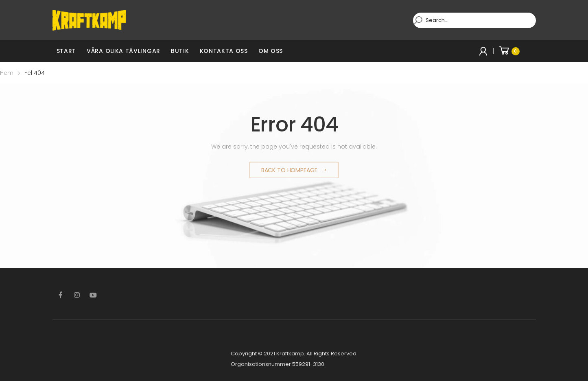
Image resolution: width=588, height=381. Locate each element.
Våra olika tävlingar (124, 51)
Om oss (271, 51)
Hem (7, 73)
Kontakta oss (224, 51)
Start (67, 51)
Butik (180, 51)
